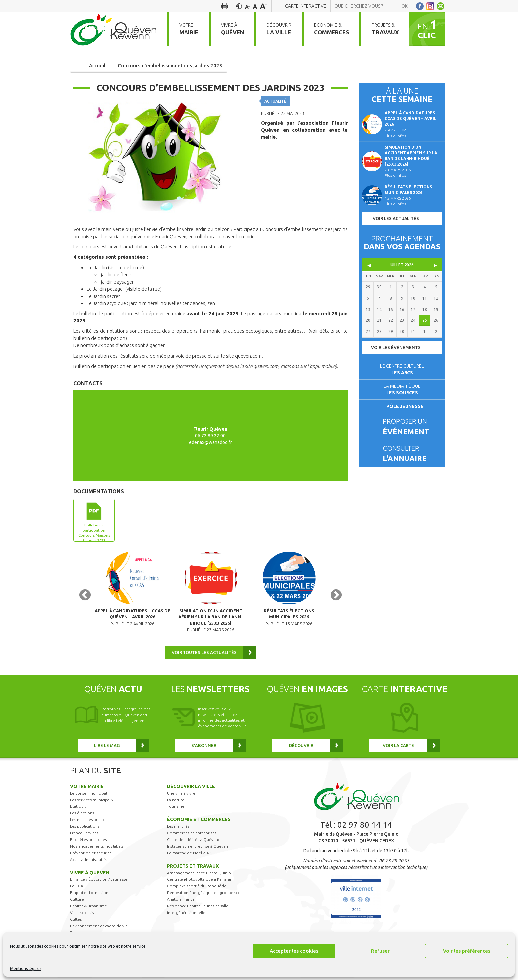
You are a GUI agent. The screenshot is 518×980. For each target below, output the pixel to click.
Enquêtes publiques (88, 842)
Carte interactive (306, 6)
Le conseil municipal (88, 795)
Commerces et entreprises (192, 835)
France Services (84, 835)
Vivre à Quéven (90, 875)
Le (402, 406)
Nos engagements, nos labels (97, 848)
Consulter (411, 454)
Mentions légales (26, 969)
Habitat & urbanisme (88, 908)
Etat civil (78, 809)
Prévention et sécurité (91, 855)
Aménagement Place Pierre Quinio (199, 875)
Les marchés (178, 829)
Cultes (76, 921)
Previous (85, 596)
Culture (77, 902)
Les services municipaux (92, 802)
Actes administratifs (88, 862)
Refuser (380, 951)
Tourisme (176, 809)
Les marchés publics (88, 822)
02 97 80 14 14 (365, 827)
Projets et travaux (193, 868)
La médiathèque (402, 389)
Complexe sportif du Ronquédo (197, 888)
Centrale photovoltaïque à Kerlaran (200, 882)
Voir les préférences (467, 951)
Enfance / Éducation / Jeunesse (99, 882)
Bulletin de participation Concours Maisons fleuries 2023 (94, 532)
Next (336, 596)
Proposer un (411, 427)
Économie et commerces (199, 822)
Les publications (85, 829)
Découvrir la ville (191, 789)
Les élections (82, 815)
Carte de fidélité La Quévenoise (196, 842)
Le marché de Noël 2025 (190, 855)
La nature (176, 802)
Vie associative (83, 915)
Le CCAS (78, 888)
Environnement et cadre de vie (99, 928)
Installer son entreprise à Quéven (197, 848)
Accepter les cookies (294, 951)
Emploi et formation (89, 895)
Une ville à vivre (181, 795)
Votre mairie (87, 789)
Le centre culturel (402, 369)
